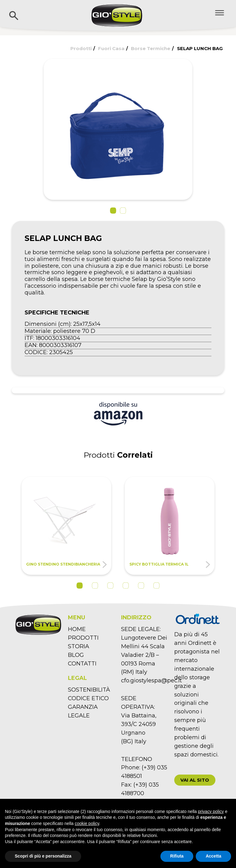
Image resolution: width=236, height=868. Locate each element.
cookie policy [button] (87, 823)
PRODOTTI (83, 638)
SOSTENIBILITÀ (89, 690)
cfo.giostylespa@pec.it (151, 681)
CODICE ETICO (88, 698)
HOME (77, 629)
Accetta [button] (213, 856)
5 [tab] (141, 586)
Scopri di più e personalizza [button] (43, 856)
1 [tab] (80, 586)
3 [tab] (110, 586)
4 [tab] (126, 586)
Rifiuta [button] (177, 856)
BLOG (76, 655)
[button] (113, 211)
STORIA (79, 646)
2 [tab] (95, 586)
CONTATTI (82, 664)
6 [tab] (156, 586)
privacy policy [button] (211, 811)
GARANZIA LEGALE (83, 711)
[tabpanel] (66, 526)
